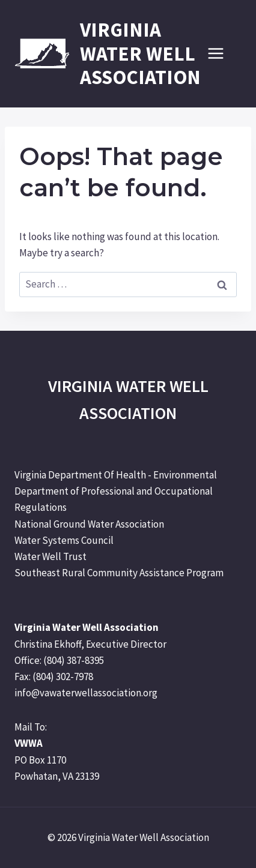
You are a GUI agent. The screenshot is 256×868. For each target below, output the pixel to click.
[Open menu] (222, 54)
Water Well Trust (50, 556)
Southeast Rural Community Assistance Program (119, 573)
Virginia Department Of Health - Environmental (116, 475)
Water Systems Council (64, 540)
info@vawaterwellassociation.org (86, 693)
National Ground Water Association (89, 524)
